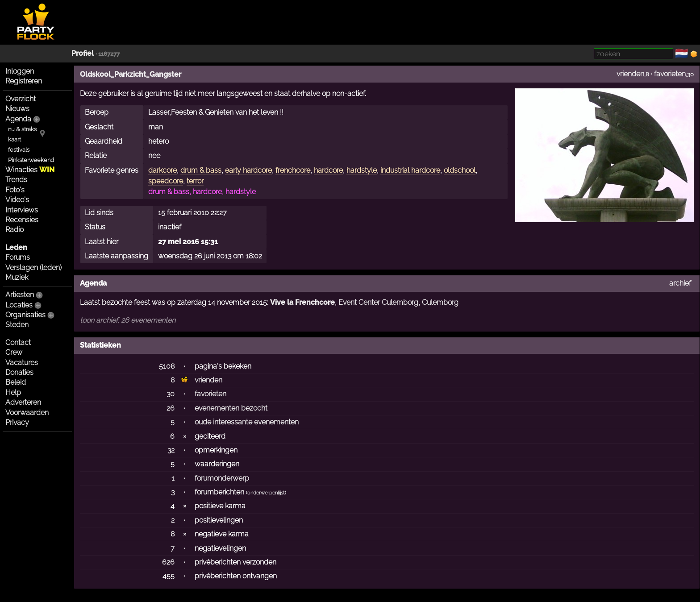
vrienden (630, 74)
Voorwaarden (27, 413)
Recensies (22, 220)
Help (13, 392)
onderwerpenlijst (266, 493)
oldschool (460, 170)
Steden (17, 325)
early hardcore (248, 170)
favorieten (670, 74)
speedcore (166, 181)
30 (171, 394)
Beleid (16, 382)
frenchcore (293, 170)
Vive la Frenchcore (302, 302)
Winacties (30, 170)
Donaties (19, 372)
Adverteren (23, 402)
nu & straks (22, 129)
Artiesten (20, 295)
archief (680, 283)
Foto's (15, 190)
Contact (18, 343)
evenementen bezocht (231, 408)
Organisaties (25, 315)
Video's (17, 200)
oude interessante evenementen (247, 422)
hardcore (328, 170)
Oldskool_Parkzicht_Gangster (131, 74)
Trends (16, 180)
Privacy (17, 422)
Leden (16, 247)
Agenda (18, 119)
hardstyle (362, 170)
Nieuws (17, 109)
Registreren (24, 81)
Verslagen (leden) (33, 268)
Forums (18, 257)
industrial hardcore (410, 170)
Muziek (17, 277)
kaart (15, 139)
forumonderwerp (222, 478)
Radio (15, 230)
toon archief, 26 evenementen (128, 320)
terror (195, 181)
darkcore (162, 170)
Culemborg (440, 302)
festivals (19, 150)
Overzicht (21, 99)
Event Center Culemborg (378, 302)
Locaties (19, 305)
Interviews (22, 210)
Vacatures (22, 363)
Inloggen (20, 71)
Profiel (83, 53)
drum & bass (201, 170)
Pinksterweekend (31, 160)
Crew (14, 352)
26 (171, 408)
